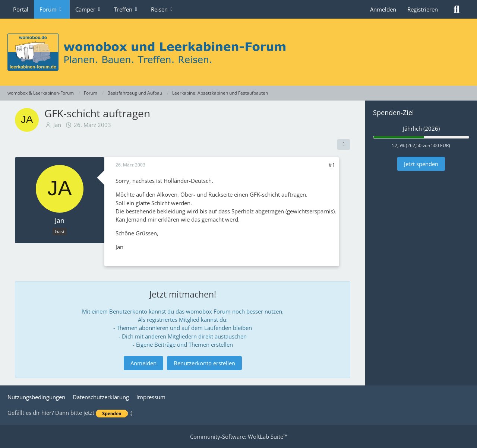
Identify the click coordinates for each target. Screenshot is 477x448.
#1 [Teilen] (332, 165)
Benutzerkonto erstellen (204, 363)
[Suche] (457, 9)
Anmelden (383, 9)
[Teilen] (344, 144)
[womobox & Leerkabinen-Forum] (238, 52)
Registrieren (423, 9)
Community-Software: (239, 436)
